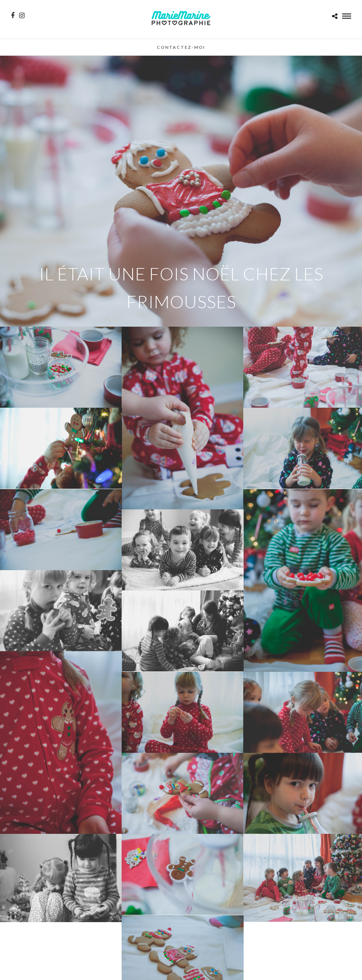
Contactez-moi (181, 47)
